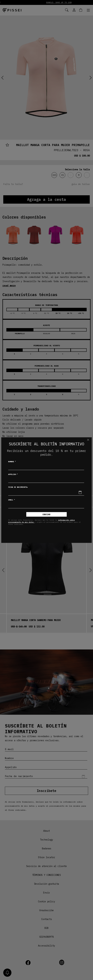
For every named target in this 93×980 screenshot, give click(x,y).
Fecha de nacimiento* (18, 487)
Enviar (46, 514)
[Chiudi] (88, 440)
